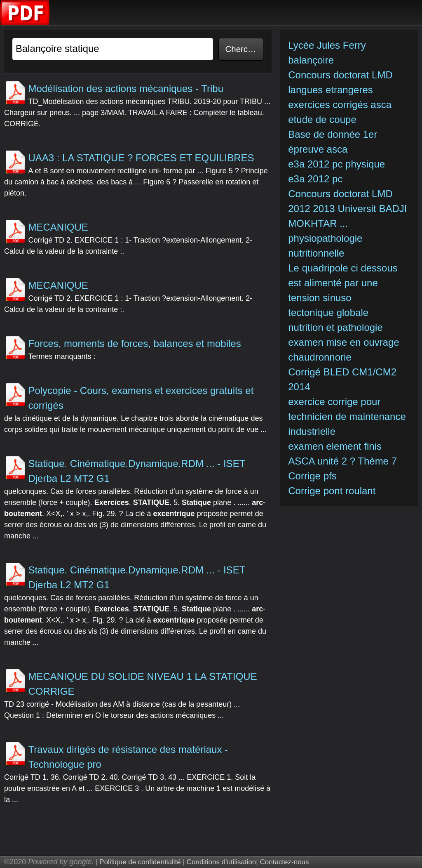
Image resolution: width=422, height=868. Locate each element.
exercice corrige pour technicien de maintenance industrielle (347, 416)
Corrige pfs (312, 476)
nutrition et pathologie (337, 327)
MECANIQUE (58, 227)
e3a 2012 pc (315, 179)
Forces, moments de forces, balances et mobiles (134, 343)
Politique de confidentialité (140, 862)
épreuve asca (318, 149)
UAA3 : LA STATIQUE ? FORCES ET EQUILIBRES (141, 158)
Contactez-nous (284, 862)
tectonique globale (328, 313)
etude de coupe (322, 119)
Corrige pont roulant (332, 491)
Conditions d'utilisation (222, 862)
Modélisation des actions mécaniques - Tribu (126, 88)
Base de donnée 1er (334, 134)
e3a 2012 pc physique (336, 164)
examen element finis (335, 446)
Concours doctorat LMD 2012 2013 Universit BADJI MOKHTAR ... (347, 209)
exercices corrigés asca (340, 105)
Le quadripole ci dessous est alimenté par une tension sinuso (343, 283)
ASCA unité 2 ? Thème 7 (342, 461)
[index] (25, 23)
